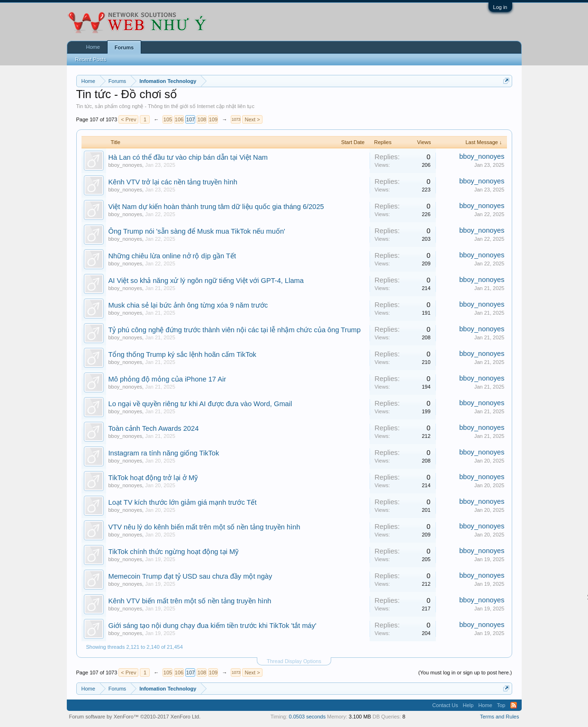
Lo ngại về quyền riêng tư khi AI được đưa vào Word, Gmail (200, 404)
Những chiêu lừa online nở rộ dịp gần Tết (172, 256)
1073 (236, 119)
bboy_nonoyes (126, 165)
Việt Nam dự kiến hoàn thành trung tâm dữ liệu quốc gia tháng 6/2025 (216, 207)
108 (202, 119)
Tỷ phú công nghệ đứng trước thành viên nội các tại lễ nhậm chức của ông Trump (235, 330)
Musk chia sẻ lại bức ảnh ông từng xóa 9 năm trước (188, 305)
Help (468, 705)
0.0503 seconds (308, 717)
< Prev (128, 119)
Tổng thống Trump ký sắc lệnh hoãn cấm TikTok (182, 354)
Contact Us (445, 705)
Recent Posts (91, 59)
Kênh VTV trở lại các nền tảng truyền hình (173, 182)
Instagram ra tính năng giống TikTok (164, 453)
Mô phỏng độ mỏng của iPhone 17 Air (167, 379)
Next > (252, 119)
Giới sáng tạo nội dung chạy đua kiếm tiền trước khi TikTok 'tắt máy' (213, 626)
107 (190, 119)
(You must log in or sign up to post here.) (465, 672)
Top (501, 705)
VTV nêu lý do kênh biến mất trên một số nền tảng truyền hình (204, 527)
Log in (500, 7)
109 (213, 119)
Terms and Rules (500, 717)
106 (179, 119)
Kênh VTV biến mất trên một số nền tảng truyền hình (190, 601)
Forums (124, 47)
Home (93, 47)
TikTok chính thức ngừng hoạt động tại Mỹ (174, 552)
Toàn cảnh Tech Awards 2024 (154, 428)
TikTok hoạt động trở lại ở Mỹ (153, 478)
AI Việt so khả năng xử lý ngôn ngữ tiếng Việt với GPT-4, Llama (206, 281)
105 (168, 119)
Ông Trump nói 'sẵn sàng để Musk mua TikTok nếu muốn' (197, 231)
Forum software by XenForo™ (135, 717)
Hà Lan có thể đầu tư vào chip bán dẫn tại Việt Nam (188, 157)
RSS (514, 705)
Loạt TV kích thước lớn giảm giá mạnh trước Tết (183, 502)
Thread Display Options (294, 661)
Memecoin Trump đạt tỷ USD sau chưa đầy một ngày (190, 576)
